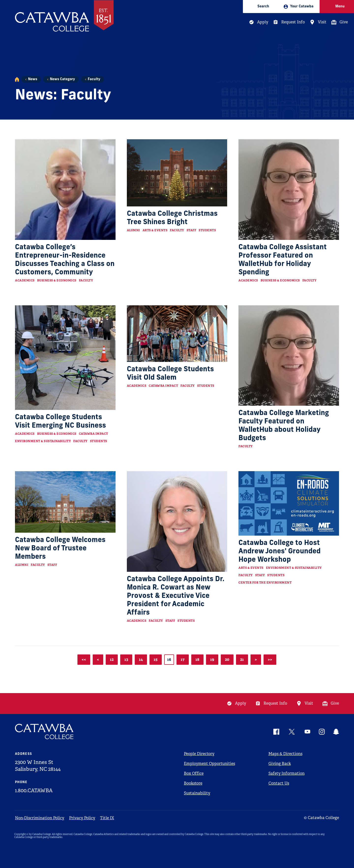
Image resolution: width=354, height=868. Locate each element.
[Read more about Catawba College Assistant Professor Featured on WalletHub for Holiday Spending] (289, 190)
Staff (192, 230)
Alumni (133, 230)
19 (212, 659)
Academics (25, 280)
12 (112, 659)
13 (126, 659)
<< (84, 659)
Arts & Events (155, 230)
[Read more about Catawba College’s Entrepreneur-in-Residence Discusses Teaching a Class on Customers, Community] (65, 190)
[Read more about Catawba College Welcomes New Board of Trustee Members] (65, 502)
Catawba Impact (94, 434)
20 (227, 659)
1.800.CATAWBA (34, 790)
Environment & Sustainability (43, 441)
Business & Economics (57, 280)
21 (242, 659)
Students (207, 230)
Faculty (94, 79)
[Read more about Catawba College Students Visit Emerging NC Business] (65, 358)
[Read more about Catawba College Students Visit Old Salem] (177, 334)
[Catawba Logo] (44, 732)
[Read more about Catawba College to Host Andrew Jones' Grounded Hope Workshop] (289, 503)
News (33, 79)
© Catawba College (321, 818)
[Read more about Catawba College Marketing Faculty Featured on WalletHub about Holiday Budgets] (289, 356)
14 (141, 659)
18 (197, 659)
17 (183, 659)
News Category (62, 79)
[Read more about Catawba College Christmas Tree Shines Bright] (177, 173)
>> (270, 659)
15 (156, 659)
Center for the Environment (265, 583)
